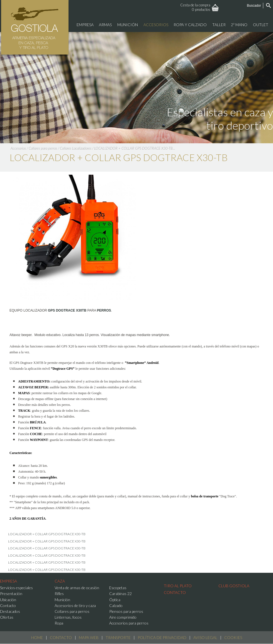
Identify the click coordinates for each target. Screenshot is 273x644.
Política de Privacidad (162, 637)
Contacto (61, 637)
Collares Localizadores (76, 148)
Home (37, 637)
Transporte (118, 637)
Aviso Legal (205, 637)
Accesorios (18, 148)
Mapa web (89, 637)
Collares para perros (43, 148)
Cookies (233, 637)
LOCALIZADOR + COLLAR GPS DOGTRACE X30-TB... (135, 148)
